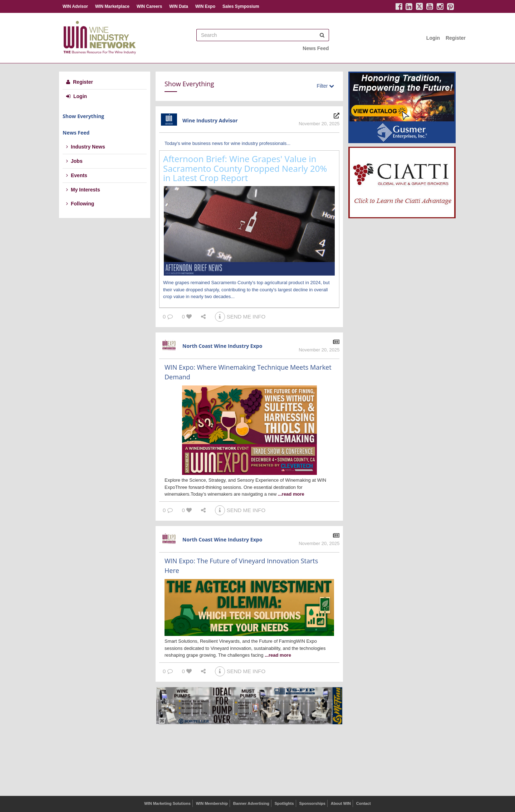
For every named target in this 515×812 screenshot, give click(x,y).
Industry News (86, 147)
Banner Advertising (251, 803)
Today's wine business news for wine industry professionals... (227, 143)
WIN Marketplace (112, 6)
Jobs (74, 161)
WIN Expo (205, 6)
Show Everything (83, 116)
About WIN (341, 803)
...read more (291, 494)
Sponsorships (312, 803)
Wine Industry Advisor (210, 120)
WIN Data (179, 6)
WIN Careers (149, 6)
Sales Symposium (241, 6)
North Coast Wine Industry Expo (222, 346)
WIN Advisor (75, 6)
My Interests (83, 190)
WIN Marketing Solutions (167, 803)
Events (77, 175)
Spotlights (284, 803)
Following (80, 204)
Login (433, 38)
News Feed (316, 48)
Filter (325, 86)
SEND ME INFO (240, 317)
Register (456, 38)
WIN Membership (212, 803)
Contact (364, 803)
